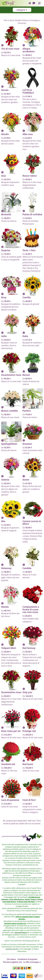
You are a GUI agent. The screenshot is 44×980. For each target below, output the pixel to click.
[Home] (30, 3)
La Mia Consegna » (32, 962)
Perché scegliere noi (12, 962)
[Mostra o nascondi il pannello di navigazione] (39, 3)
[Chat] (35, 3)
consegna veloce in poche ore (15, 923)
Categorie (21, 10)
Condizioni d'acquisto (27, 959)
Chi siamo (11, 959)
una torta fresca (21, 932)
